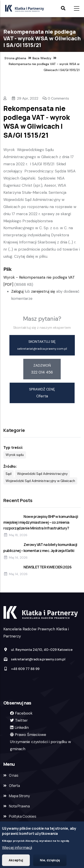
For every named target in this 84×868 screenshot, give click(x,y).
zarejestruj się (43, 291)
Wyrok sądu (15, 455)
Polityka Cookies (23, 816)
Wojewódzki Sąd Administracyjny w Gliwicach (40, 481)
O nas (14, 775)
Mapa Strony (19, 796)
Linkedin (22, 727)
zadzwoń (42, 365)
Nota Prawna (19, 806)
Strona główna (15, 58)
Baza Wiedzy (42, 58)
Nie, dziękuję (50, 861)
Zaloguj (17, 291)
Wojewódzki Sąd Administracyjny (42, 474)
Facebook (24, 713)
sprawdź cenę (42, 389)
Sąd (9, 474)
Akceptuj (16, 861)
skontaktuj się (42, 342)
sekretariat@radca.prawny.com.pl (34, 659)
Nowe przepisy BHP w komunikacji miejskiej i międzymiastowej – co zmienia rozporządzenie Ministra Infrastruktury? (41, 522)
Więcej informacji (17, 849)
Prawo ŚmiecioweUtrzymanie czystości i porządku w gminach (41, 742)
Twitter (21, 720)
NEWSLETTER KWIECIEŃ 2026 (47, 567)
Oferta (14, 786)
